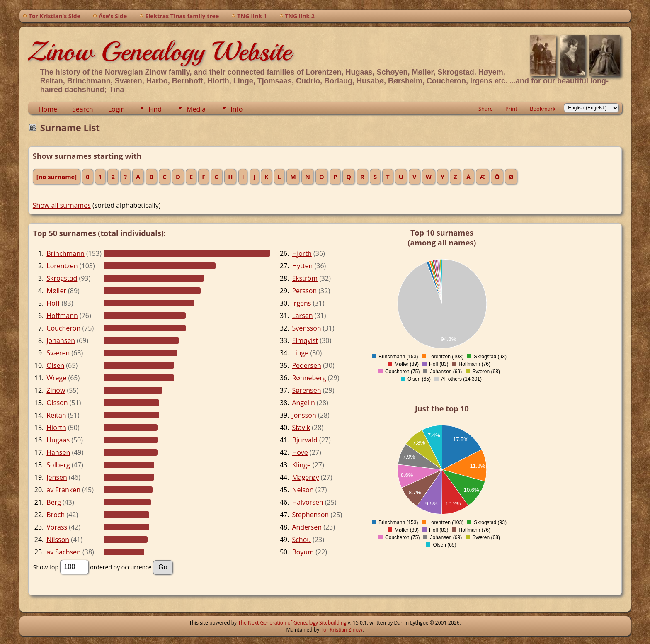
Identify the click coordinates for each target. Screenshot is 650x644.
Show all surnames (62, 205)
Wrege (56, 378)
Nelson (303, 490)
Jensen (57, 477)
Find (155, 109)
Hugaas (58, 440)
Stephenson (310, 515)
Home (48, 109)
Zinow (56, 390)
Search (83, 109)
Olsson (57, 403)
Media (196, 109)
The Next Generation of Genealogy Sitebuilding (292, 623)
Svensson (306, 328)
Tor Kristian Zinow (341, 630)
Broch (56, 515)
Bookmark (543, 109)
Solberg (58, 465)
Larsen (302, 316)
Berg (54, 502)
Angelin (303, 403)
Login (117, 109)
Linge (300, 353)
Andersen (307, 527)
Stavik (301, 428)
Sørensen (306, 390)
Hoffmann (62, 316)
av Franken (63, 490)
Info (236, 109)
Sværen (58, 353)
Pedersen (306, 365)
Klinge (301, 465)
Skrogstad (62, 278)
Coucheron (63, 328)
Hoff (53, 303)
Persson (304, 291)
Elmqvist (305, 340)
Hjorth (302, 253)
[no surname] (57, 177)
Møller (56, 291)
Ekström (305, 278)
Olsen (55, 365)
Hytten (302, 266)
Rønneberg (309, 378)
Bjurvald (304, 440)
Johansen (61, 340)
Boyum (303, 552)
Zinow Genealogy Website (160, 51)
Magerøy (305, 477)
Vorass (57, 527)
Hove (300, 452)
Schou (301, 540)
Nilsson (58, 540)
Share (486, 109)
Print (511, 109)
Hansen (58, 452)
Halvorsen (307, 502)
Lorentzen (62, 266)
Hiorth (56, 428)
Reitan (56, 415)
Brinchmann (65, 253)
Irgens (301, 303)
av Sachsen (64, 552)
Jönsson (304, 415)
